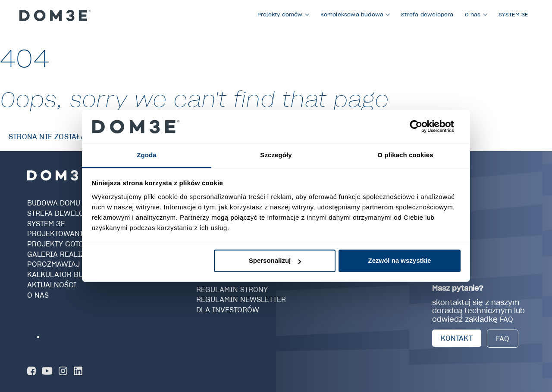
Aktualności (52, 285)
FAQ (503, 339)
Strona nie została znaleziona (71, 137)
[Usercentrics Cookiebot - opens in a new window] (423, 127)
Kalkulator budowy (66, 274)
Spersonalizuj (275, 261)
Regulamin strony (232, 289)
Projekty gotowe (61, 244)
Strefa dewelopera (65, 213)
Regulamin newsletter (241, 299)
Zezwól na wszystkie (399, 261)
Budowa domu (54, 203)
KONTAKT (456, 338)
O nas (38, 295)
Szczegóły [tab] (276, 155)
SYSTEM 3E (46, 223)
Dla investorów (228, 310)
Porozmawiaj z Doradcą (75, 264)
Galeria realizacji (64, 254)
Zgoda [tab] (147, 155)
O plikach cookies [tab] (405, 155)
